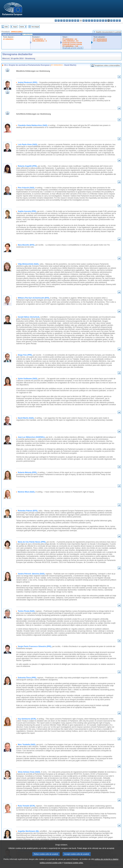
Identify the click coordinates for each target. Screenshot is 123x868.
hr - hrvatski (84, 21)
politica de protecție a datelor (106, 862)
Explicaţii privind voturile (72, 43)
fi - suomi (117, 21)
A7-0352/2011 (8, 39)
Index (6, 27)
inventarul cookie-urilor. (74, 866)
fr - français (78, 21)
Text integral (35, 27)
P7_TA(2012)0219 (100, 39)
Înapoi (15, 27)
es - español (59, 21)
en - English (75, 21)
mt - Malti (97, 21)
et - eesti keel (70, 21)
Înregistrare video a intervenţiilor (107, 65)
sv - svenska (120, 21)
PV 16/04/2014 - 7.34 (70, 46)
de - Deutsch (67, 21)
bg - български (56, 21)
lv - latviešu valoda (89, 21)
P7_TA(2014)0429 (100, 41)
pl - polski (103, 21)
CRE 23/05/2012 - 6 (39, 41)
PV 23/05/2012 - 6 (39, 39)
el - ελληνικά (72, 21)
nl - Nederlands (100, 21)
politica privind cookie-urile (51, 866)
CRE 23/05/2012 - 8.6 (70, 41)
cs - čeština (61, 21)
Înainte (22, 27)
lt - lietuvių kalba (92, 21)
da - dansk (64, 21)
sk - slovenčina (111, 21)
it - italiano (86, 21)
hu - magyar (95, 21)
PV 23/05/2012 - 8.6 (70, 39)
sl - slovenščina (114, 21)
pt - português (106, 21)
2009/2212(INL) (17, 32)
